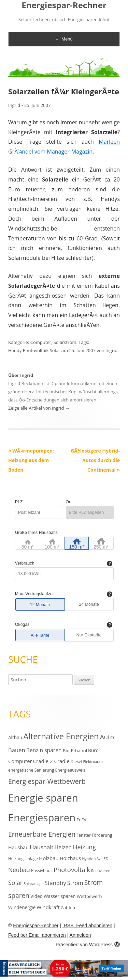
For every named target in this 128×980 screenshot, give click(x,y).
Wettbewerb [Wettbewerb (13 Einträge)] (89, 896)
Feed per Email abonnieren (37, 935)
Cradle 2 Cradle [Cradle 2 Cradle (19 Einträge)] (51, 761)
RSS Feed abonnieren (87, 926)
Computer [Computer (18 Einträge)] (20, 761)
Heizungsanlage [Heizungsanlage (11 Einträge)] (23, 858)
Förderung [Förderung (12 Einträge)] (102, 835)
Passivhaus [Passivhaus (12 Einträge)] (42, 871)
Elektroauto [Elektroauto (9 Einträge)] (93, 762)
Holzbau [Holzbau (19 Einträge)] (49, 858)
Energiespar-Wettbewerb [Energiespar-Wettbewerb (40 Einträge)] (47, 781)
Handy (15, 350)
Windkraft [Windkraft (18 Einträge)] (48, 907)
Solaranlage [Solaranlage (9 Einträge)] (33, 884)
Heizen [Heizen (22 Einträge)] (63, 847)
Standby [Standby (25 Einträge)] (55, 883)
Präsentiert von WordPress (88, 945)
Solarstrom (65, 342)
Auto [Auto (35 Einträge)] (107, 737)
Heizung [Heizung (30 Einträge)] (84, 847)
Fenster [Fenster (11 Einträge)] (83, 835)
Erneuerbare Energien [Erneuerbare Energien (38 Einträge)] (42, 834)
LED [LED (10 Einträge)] (105, 859)
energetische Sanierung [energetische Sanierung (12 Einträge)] (31, 770)
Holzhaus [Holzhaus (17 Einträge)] (70, 858)
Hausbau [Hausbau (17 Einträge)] (18, 847)
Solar (55, 350)
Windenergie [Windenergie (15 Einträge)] (22, 907)
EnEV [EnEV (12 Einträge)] (81, 820)
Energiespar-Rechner (64, 5)
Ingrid (14, 105)
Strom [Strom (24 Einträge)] (75, 883)
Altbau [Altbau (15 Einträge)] (15, 737)
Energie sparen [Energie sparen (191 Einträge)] (43, 798)
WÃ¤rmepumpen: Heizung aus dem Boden (31, 460)
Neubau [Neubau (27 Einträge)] (19, 870)
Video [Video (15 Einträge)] (37, 896)
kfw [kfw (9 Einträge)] (97, 859)
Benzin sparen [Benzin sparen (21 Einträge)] (44, 750)
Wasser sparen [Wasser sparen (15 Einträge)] (60, 896)
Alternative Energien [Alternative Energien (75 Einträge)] (61, 736)
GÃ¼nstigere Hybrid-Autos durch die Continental (95, 460)
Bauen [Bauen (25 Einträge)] (17, 750)
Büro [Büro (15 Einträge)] (93, 750)
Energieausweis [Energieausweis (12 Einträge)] (70, 770)
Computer (41, 342)
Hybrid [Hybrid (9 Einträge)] (88, 859)
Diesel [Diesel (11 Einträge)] (76, 761)
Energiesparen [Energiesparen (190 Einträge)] (42, 818)
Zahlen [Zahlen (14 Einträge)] (68, 907)
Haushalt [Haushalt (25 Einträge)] (41, 847)
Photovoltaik (36, 350)
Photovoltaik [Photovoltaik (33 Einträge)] (72, 870)
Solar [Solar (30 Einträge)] (15, 883)
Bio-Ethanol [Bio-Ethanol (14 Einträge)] (75, 750)
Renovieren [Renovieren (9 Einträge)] (101, 871)
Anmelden (80, 935)
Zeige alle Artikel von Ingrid (39, 408)
